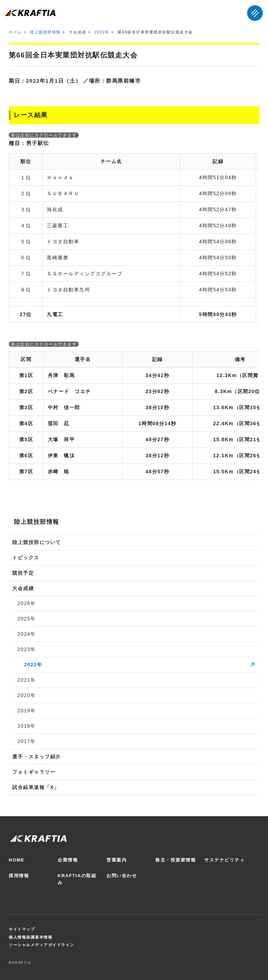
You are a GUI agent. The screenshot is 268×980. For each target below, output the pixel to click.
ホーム (15, 32)
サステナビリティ (224, 860)
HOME (17, 860)
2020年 (27, 695)
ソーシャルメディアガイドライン (42, 945)
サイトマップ (22, 929)
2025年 (27, 619)
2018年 (27, 726)
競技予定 (23, 573)
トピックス (26, 558)
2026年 (27, 603)
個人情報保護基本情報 (31, 937)
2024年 (27, 634)
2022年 (102, 32)
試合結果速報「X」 (36, 787)
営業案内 (117, 860)
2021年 (27, 680)
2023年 (27, 649)
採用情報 (19, 876)
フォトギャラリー (34, 772)
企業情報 (68, 860)
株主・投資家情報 (176, 860)
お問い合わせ (122, 876)
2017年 (27, 741)
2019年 (27, 711)
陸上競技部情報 (45, 32)
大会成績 (77, 32)
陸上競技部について (37, 542)
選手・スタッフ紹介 (37, 757)
